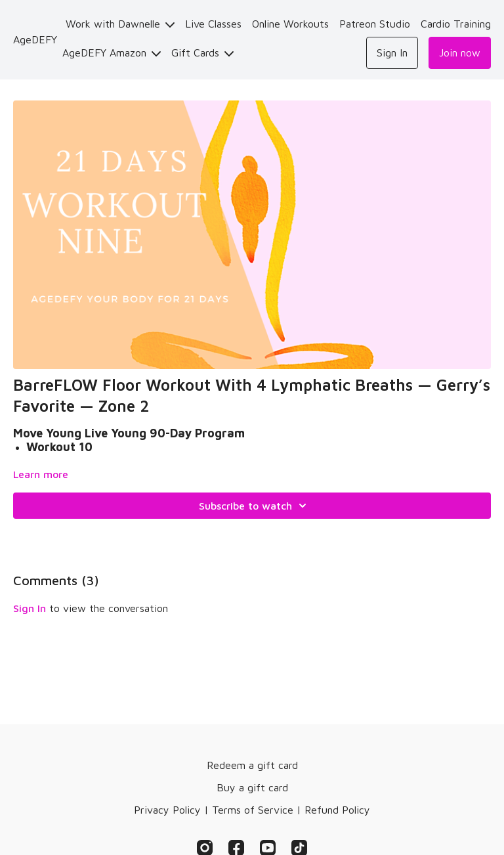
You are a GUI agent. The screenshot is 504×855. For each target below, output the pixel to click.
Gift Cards (202, 53)
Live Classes (213, 24)
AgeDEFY (35, 39)
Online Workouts (290, 24)
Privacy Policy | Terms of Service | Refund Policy (252, 810)
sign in (30, 608)
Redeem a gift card (252, 765)
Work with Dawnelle (120, 24)
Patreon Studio (375, 24)
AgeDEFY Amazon (112, 53)
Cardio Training (456, 24)
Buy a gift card (252, 787)
